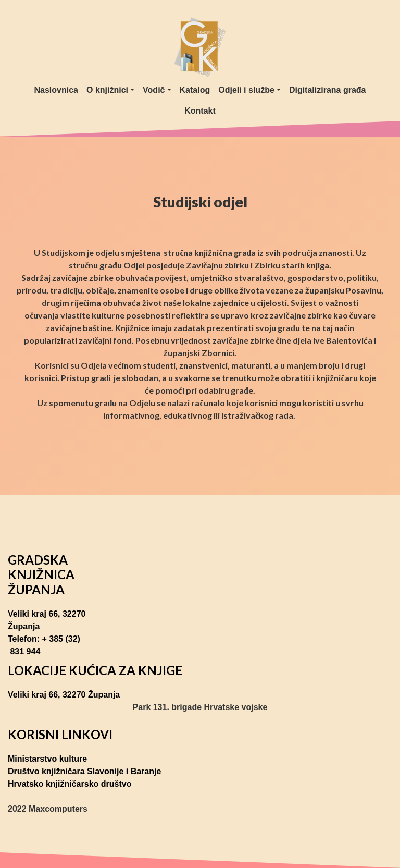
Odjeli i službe (246, 90)
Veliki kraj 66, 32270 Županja (47, 620)
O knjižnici (107, 90)
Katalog (195, 90)
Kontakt (200, 111)
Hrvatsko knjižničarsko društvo (70, 784)
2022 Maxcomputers (48, 809)
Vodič (154, 90)
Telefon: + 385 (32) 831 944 (44, 645)
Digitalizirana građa (328, 90)
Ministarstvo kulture (47, 759)
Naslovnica (56, 90)
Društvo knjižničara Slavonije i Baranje (84, 771)
